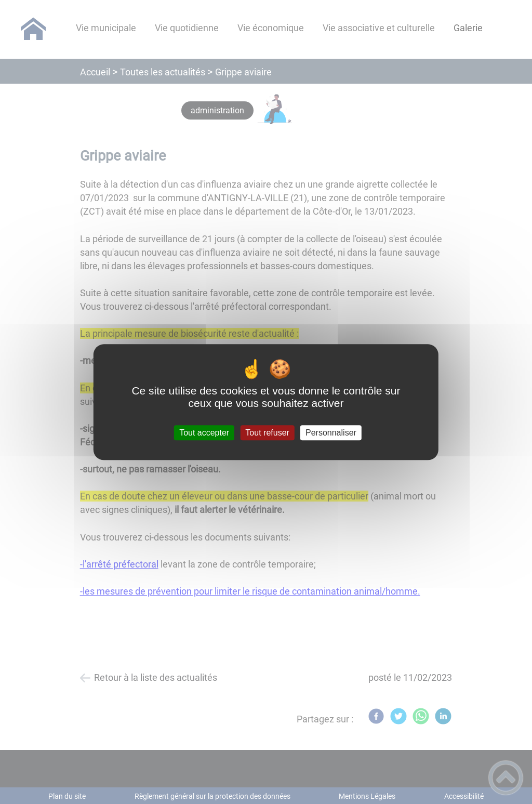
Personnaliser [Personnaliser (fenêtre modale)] (331, 433)
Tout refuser (267, 433)
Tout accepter (204, 433)
